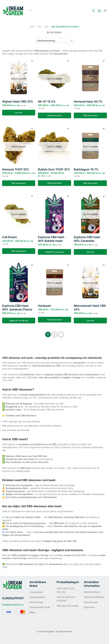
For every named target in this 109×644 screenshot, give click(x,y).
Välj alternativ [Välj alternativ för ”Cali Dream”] (19, 251)
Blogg (32, 612)
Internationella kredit (40, 607)
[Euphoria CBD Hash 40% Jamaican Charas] (19, 282)
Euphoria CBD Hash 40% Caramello (87, 239)
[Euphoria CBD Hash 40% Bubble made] (54, 214)
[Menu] (105, 11)
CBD (40, 27)
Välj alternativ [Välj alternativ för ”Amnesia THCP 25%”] (19, 183)
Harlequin (44, 306)
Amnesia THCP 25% (16, 169)
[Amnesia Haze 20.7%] (90, 78)
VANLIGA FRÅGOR (94, 597)
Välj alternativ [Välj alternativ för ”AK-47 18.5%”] (54, 115)
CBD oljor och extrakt (67, 606)
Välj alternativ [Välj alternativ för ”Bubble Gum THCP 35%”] (54, 183)
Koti (32, 27)
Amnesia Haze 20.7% (88, 102)
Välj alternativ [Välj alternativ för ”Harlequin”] (54, 320)
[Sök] (31, 11)
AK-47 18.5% (47, 102)
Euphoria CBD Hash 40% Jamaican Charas (17, 308)
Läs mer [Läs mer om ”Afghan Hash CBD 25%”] (19, 113)
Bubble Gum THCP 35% (54, 169)
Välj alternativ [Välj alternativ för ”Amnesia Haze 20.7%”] (90, 115)
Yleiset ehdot (36, 592)
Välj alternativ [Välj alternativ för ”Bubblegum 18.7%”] (90, 183)
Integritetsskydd (37, 597)
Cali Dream (10, 237)
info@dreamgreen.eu (13, 605)
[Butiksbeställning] (54, 41)
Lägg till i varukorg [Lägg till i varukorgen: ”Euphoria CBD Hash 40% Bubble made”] (54, 252)
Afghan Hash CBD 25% (18, 102)
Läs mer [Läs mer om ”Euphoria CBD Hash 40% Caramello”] (90, 252)
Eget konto (89, 607)
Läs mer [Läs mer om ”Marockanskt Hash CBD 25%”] (90, 320)
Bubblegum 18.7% (86, 169)
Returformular (36, 602)
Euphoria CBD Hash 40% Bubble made (51, 239)
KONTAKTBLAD (92, 592)
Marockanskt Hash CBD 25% (90, 308)
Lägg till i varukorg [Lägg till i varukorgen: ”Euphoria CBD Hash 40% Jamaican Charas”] (19, 320)
